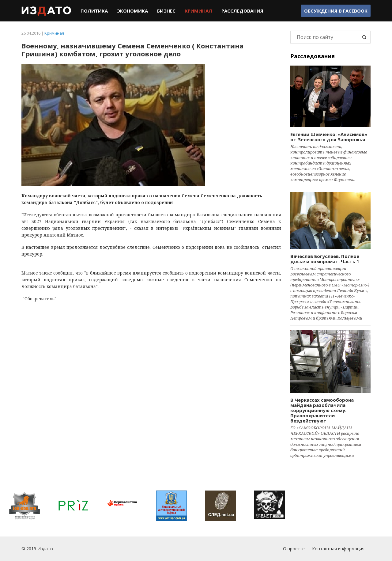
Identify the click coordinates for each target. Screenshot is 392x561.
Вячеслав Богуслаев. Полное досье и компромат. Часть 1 (325, 259)
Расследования (242, 11)
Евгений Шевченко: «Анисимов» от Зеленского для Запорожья (329, 137)
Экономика (132, 11)
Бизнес (166, 11)
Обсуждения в (336, 11)
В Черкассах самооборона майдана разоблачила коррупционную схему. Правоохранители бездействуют (322, 410)
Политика (94, 11)
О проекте (294, 549)
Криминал (198, 11)
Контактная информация (338, 549)
